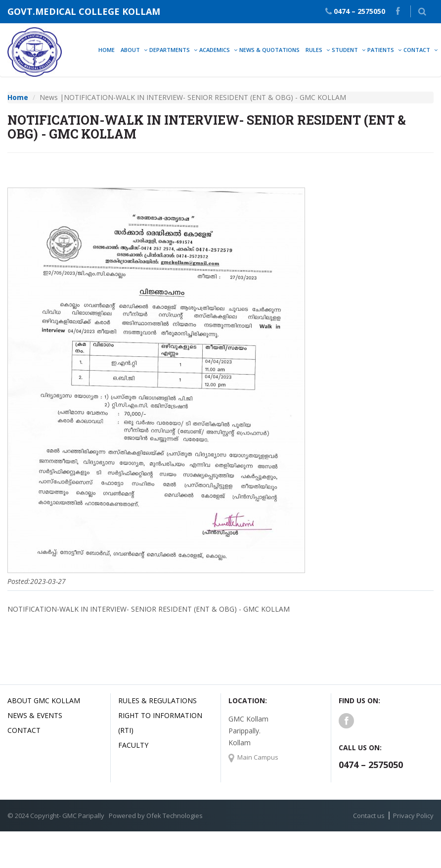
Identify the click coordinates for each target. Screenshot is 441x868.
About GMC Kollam (44, 700)
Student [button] (345, 50)
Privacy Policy (413, 816)
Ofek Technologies (175, 816)
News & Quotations (269, 50)
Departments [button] (170, 50)
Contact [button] (417, 50)
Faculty (133, 745)
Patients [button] (381, 50)
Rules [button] (314, 50)
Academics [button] (215, 50)
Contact (24, 730)
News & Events (35, 715)
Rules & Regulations (157, 700)
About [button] (130, 50)
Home (107, 50)
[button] (422, 11)
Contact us (369, 816)
